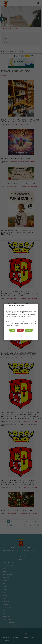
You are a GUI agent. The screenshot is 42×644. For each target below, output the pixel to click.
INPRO (24, 336)
